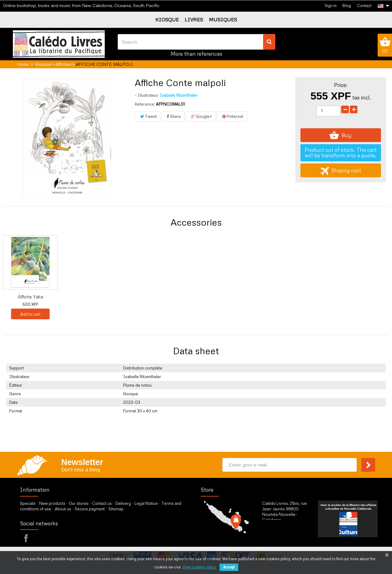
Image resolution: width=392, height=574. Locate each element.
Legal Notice (146, 503)
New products (52, 503)
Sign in (331, 6)
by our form (289, 535)
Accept (229, 567)
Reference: (145, 104)
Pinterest (232, 116)
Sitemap (116, 509)
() (385, 45)
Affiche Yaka (273, 297)
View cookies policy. (200, 567)
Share (173, 116)
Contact (364, 6)
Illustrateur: (147, 95)
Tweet (148, 116)
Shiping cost (341, 170)
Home (23, 64)
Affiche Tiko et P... (212, 297)
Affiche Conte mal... (152, 297)
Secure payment (90, 509)
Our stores (79, 503)
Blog (347, 6)
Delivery (123, 503)
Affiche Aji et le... (91, 297)
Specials (28, 503)
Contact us (102, 503)
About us (63, 509)
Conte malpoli (30, 297)
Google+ (201, 116)
